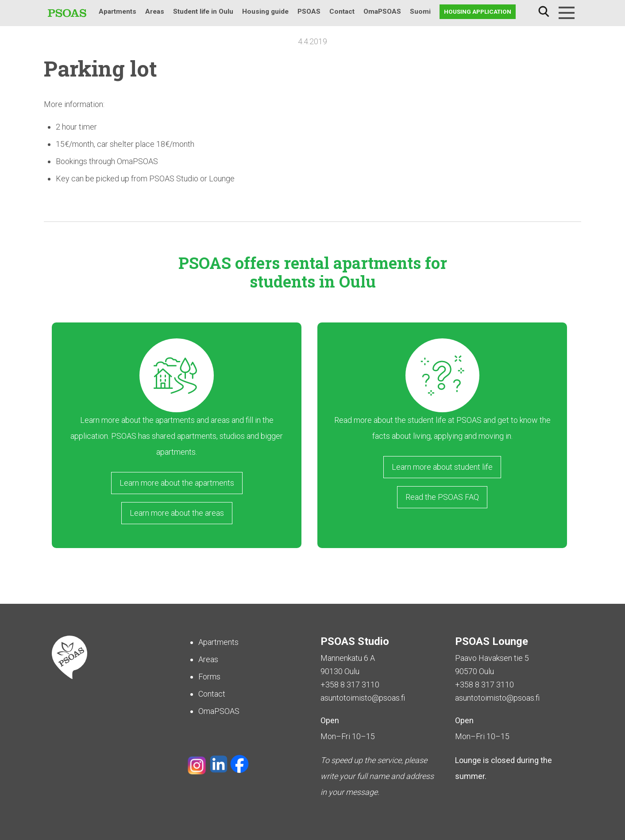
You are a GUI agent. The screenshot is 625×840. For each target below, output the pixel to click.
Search (544, 12)
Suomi (420, 12)
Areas (155, 12)
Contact (342, 12)
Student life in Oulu (203, 12)
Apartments (118, 12)
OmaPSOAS (382, 12)
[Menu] (567, 13)
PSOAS (309, 12)
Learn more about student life (442, 467)
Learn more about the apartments (177, 483)
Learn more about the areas (177, 513)
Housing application (478, 12)
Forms (209, 677)
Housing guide (265, 12)
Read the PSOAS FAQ (442, 497)
